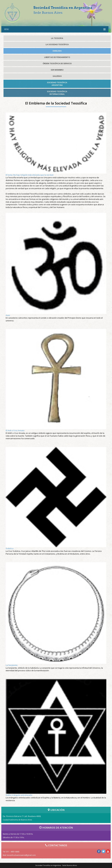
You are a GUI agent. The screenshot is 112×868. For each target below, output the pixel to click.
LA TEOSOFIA (57, 38)
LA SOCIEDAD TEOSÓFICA (57, 44)
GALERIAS (57, 76)
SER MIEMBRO (57, 70)
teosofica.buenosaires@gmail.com (21, 855)
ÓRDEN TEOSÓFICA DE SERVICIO (57, 63)
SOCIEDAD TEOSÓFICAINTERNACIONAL (57, 93)
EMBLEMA (57, 51)
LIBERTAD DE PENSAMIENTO (57, 57)
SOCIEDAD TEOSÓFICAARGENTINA (57, 84)
